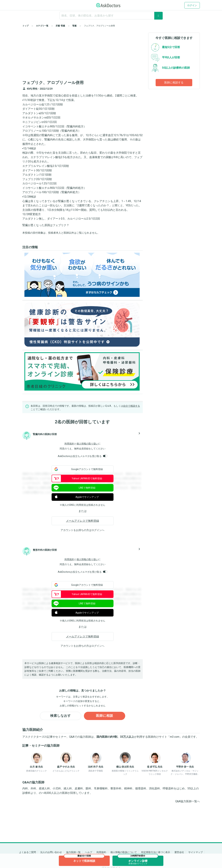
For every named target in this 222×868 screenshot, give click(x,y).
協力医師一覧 (73, 852)
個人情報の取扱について (124, 852)
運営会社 (179, 852)
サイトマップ (196, 852)
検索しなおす (61, 716)
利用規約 (69, 444)
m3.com (175, 737)
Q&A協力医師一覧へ (188, 802)
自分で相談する (132, 406)
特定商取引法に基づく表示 (156, 852)
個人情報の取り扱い (87, 444)
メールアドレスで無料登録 (83, 521)
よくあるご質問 (28, 852)
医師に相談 (104, 716)
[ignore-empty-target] (111, 16)
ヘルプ (89, 852)
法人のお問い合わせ (51, 852)
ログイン (192, 5)
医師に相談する (174, 82)
